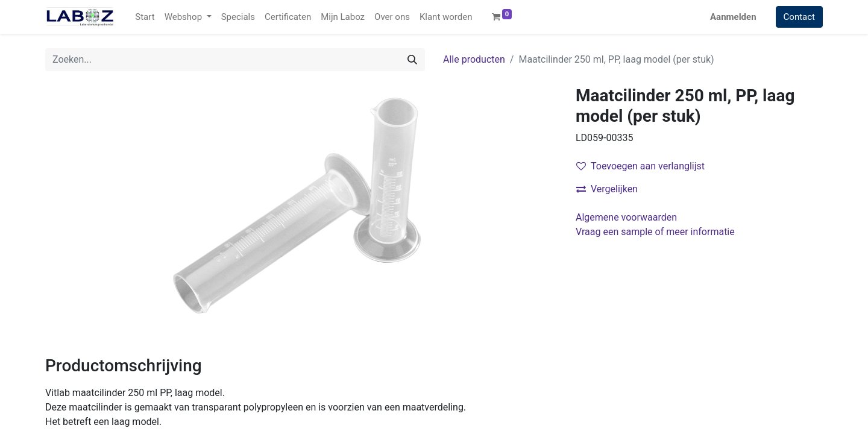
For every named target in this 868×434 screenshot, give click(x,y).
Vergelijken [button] (607, 189)
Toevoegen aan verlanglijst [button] (640, 166)
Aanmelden (733, 17)
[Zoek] (412, 60)
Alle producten (474, 59)
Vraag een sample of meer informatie (656, 232)
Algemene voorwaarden (626, 217)
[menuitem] (145, 17)
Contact (799, 17)
